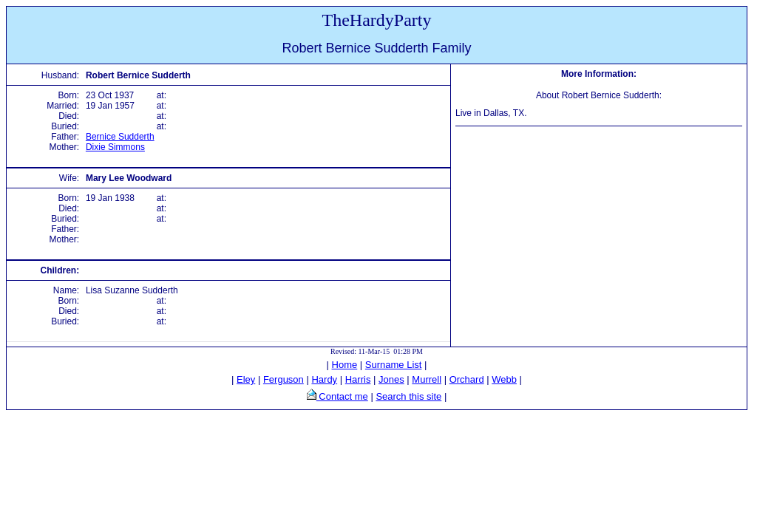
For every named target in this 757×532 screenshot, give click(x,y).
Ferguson (284, 379)
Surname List (394, 365)
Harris (358, 379)
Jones (391, 379)
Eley (246, 379)
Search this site (408, 396)
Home (345, 365)
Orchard (467, 379)
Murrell (427, 379)
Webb (504, 379)
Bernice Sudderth (120, 137)
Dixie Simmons (115, 147)
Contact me (342, 396)
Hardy (324, 379)
